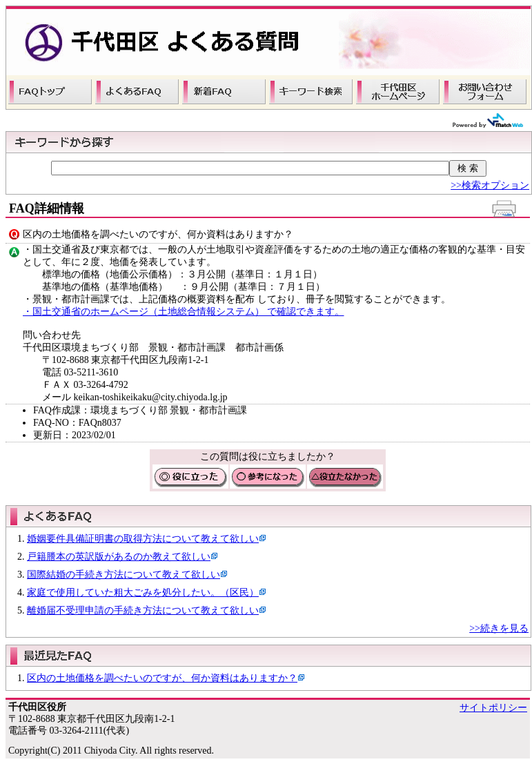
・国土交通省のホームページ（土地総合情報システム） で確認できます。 (184, 312)
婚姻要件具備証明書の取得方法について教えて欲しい (143, 539)
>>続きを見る (499, 628)
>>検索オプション (490, 185)
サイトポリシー (493, 708)
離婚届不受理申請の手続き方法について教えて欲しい (143, 610)
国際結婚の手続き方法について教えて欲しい (124, 575)
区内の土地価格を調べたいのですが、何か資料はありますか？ (162, 678)
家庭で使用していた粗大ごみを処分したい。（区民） (143, 592)
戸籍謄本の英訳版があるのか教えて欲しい (119, 557)
